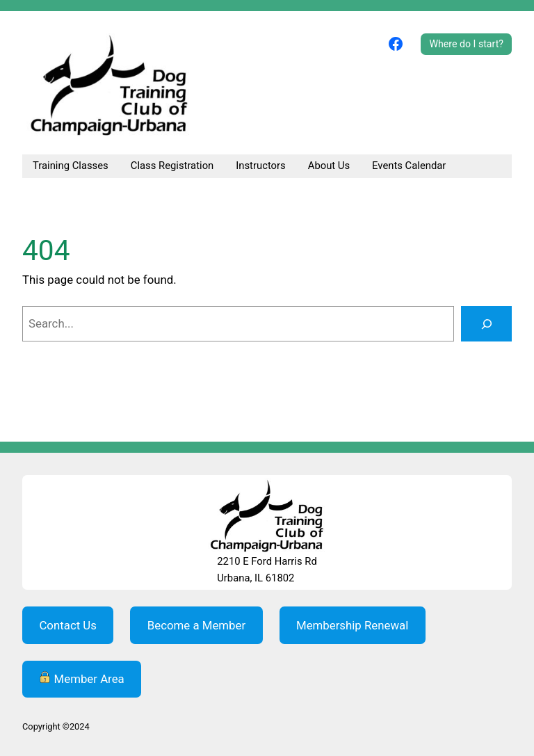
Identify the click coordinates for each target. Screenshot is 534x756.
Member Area (81, 678)
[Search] (486, 323)
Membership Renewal (352, 625)
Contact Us (68, 625)
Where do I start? (466, 44)
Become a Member (196, 625)
